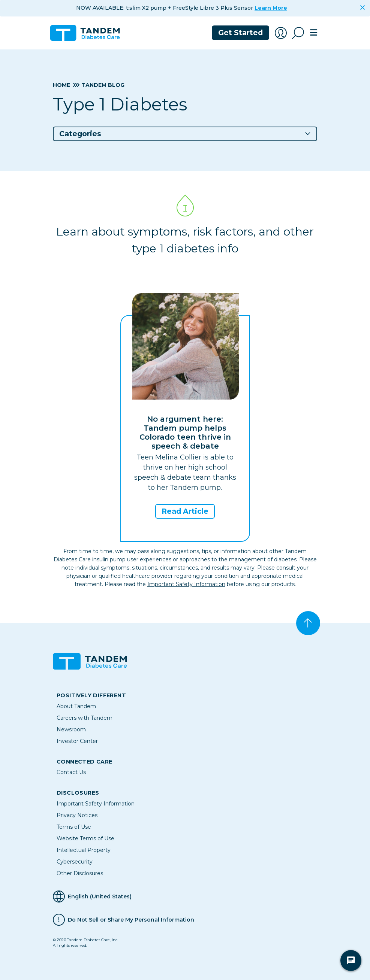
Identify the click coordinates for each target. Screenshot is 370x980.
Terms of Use (74, 827)
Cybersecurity (75, 862)
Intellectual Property (84, 850)
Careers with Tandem (85, 718)
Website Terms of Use (85, 838)
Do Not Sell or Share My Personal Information (131, 920)
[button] (185, 134)
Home (61, 85)
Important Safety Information (186, 584)
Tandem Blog (103, 85)
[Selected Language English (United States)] (185, 896)
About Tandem (76, 706)
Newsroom (71, 729)
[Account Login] (281, 33)
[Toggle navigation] (314, 33)
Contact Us (71, 772)
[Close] (363, 7)
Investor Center (77, 741)
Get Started (240, 33)
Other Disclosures (80, 873)
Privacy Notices (77, 815)
